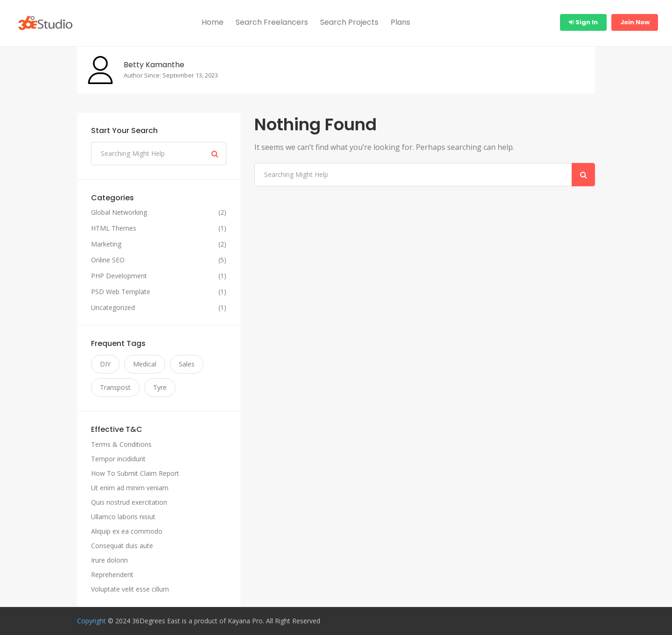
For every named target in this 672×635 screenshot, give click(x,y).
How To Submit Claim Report (135, 473)
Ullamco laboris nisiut (123, 517)
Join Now (635, 22)
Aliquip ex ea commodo (127, 531)
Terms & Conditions (121, 444)
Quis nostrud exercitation (129, 502)
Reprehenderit (112, 575)
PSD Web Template (121, 292)
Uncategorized (113, 308)
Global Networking (119, 212)
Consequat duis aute (122, 546)
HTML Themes (114, 228)
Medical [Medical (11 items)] (145, 364)
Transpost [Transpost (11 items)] (115, 387)
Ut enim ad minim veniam (130, 488)
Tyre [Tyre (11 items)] (160, 387)
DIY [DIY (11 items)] (105, 364)
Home (213, 22)
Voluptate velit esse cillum (130, 589)
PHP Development (119, 276)
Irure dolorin (109, 560)
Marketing (106, 244)
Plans (400, 22)
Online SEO (108, 260)
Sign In (583, 22)
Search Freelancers (272, 22)
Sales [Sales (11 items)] (187, 364)
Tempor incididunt (118, 459)
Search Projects (349, 22)
